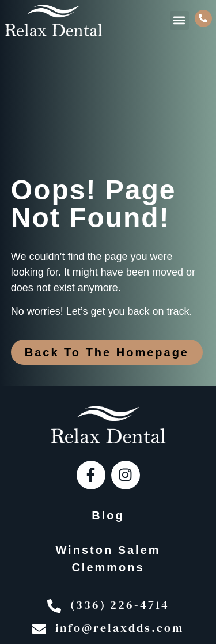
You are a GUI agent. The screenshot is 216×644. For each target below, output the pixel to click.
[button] (179, 20)
